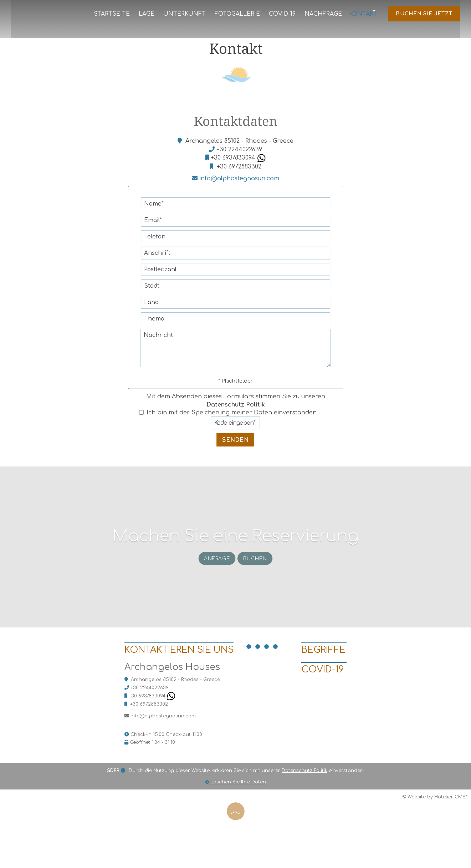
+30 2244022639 (239, 161)
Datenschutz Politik (236, 416)
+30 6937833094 (238, 169)
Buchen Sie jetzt (423, 16)
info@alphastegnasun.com (235, 190)
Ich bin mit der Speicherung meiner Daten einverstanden (228, 424)
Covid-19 (280, 16)
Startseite (117, 16)
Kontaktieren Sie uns (164, 687)
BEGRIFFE (327, 687)
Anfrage (215, 583)
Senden (236, 451)
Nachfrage (320, 16)
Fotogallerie (236, 16)
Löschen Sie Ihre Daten (236, 823)
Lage (150, 16)
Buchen (257, 583)
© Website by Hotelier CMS (434, 838)
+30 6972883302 (239, 178)
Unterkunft (186, 16)
